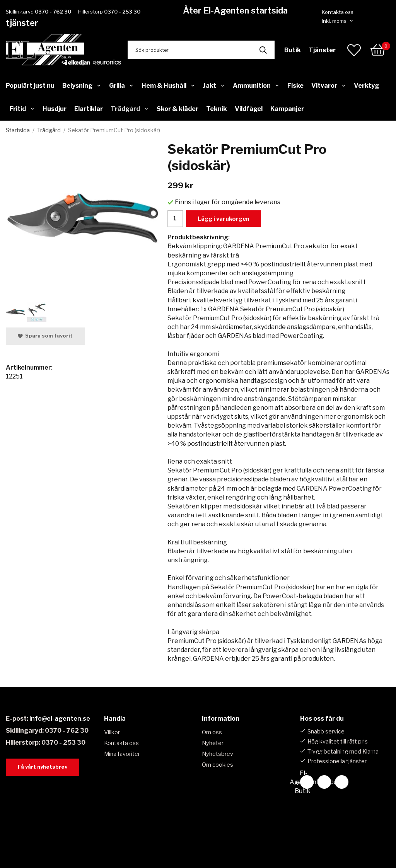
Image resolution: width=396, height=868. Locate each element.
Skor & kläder (178, 109)
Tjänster (322, 50)
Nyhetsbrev (218, 754)
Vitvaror (329, 86)
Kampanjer (287, 109)
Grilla (121, 86)
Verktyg (366, 86)
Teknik (217, 109)
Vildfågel (249, 109)
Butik (293, 50)
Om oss (212, 732)
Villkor (112, 732)
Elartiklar (89, 109)
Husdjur (55, 109)
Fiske (295, 86)
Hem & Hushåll (168, 86)
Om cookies (218, 765)
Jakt (214, 86)
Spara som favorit (45, 336)
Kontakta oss (338, 12)
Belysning (82, 86)
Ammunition (256, 86)
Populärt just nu (30, 86)
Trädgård (130, 109)
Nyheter (213, 743)
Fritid (22, 109)
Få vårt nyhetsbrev (43, 767)
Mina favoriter (122, 754)
